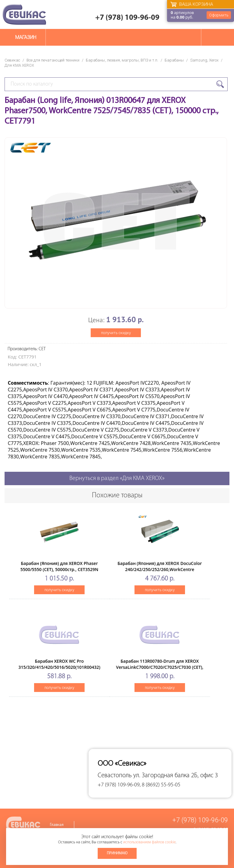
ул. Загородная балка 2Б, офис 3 (176, 776)
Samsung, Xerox (204, 60)
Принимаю (117, 853)
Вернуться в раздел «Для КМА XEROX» (117, 478)
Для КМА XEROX (19, 65)
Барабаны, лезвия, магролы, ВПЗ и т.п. (122, 60)
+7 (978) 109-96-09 (127, 18)
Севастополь (115, 776)
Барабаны (174, 60)
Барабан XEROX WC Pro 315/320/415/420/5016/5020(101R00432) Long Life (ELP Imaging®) (59, 667)
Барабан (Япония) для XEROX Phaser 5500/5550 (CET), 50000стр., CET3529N (59, 566)
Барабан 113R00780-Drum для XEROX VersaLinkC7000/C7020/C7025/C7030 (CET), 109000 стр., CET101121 (160, 667)
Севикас (12, 60)
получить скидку (116, 333)
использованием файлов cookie (149, 842)
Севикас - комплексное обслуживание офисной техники (24, 14)
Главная (57, 825)
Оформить (219, 15)
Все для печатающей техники (53, 60)
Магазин (26, 37)
